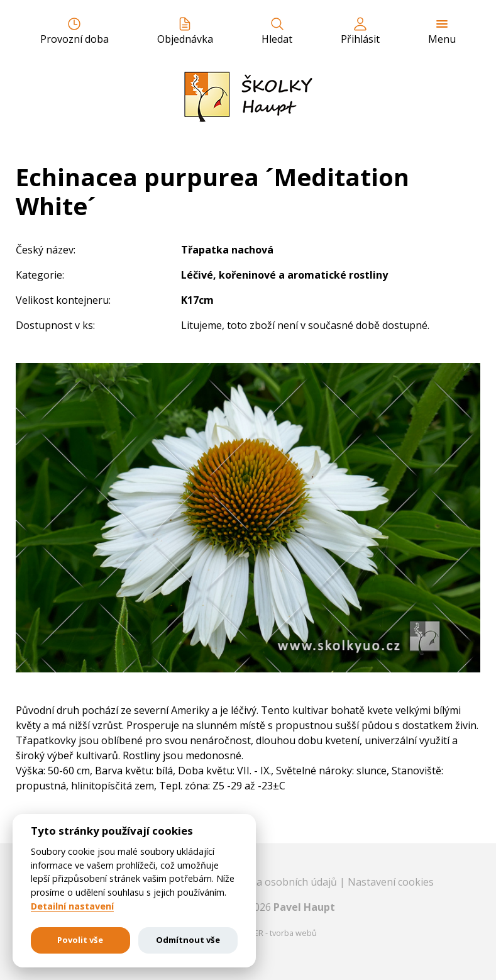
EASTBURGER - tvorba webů (265, 933)
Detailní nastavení (72, 906)
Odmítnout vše (188, 940)
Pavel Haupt (304, 907)
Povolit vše (80, 940)
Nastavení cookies (391, 882)
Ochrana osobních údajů (281, 882)
